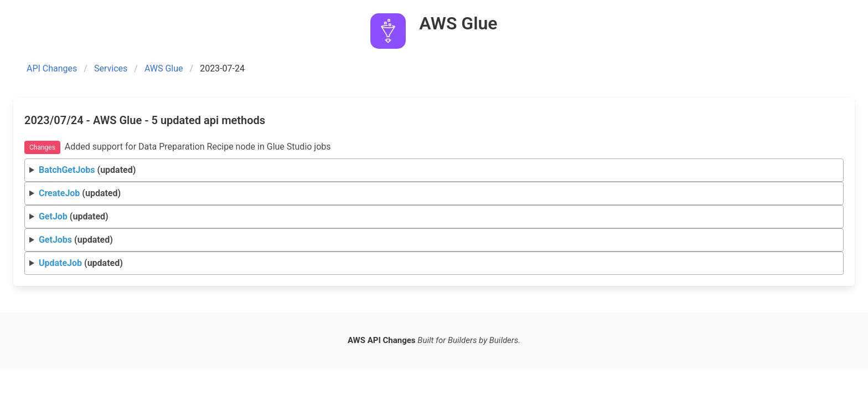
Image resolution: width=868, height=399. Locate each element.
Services (111, 68)
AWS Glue (164, 68)
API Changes (52, 68)
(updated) (87, 170)
